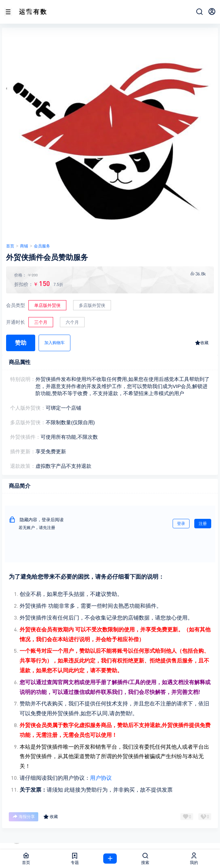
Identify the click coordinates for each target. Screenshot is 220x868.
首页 (10, 246)
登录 (181, 524)
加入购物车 (54, 343)
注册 (203, 524)
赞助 (21, 343)
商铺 (24, 246)
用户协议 (101, 778)
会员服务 (42, 246)
